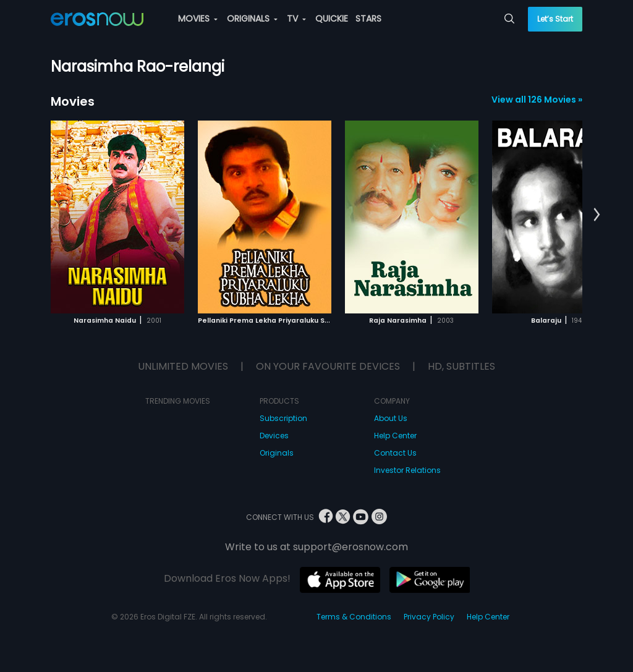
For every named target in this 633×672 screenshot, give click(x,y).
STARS (368, 19)
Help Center (395, 436)
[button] (597, 215)
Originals (277, 453)
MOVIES (198, 19)
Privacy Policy (429, 617)
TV (296, 19)
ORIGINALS (252, 19)
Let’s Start (555, 19)
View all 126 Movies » (537, 100)
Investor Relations (407, 470)
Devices (274, 436)
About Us (391, 418)
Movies (73, 101)
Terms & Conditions (354, 617)
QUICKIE (332, 19)
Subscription (283, 418)
